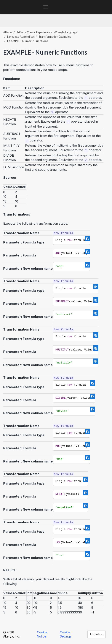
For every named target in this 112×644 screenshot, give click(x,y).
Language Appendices (21, 37)
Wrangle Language (65, 32)
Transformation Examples (55, 37)
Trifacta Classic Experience (33, 32)
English (96, 634)
